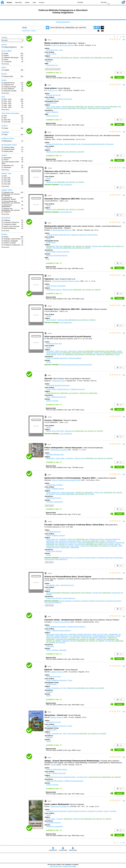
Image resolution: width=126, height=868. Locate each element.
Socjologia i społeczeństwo (55, 502)
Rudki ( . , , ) (76, 354)
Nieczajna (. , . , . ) (72, 248)
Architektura (70, 458)
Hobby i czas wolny (61, 351)
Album (48, 397)
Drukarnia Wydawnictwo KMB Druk (63, 45)
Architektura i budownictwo (54, 826)
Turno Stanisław (51, 320)
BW (89, 2)
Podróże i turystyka (52, 401)
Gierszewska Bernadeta (58, 385)
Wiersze (49, 61)
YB (93, 2)
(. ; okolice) (108, 354)
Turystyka (59, 819)
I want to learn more (56, 866)
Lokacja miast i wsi (52, 539)
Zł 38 (48, 259)
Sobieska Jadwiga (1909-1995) (59, 235)
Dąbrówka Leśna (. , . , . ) (83, 641)
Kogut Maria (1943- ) (54, 50)
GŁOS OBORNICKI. (66, 185)
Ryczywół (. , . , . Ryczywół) (75, 494)
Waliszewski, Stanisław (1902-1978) (80, 634)
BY (97, 2)
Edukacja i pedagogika (59, 650)
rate (124, 39)
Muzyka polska (51, 242)
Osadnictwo (63, 539)
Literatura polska (51, 103)
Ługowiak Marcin (55, 485)
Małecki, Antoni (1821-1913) (55, 431)
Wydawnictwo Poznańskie (59, 450)
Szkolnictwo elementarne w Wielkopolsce (94, 638)
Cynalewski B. (95, 811)
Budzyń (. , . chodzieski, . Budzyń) (86, 539)
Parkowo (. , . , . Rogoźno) (96, 543)
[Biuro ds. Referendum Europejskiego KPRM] (66, 480)
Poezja (54, 54)
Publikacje (55, 112)
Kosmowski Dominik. (55, 144)
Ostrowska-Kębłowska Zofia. (55, 455)
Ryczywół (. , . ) (63, 58)
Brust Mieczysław (53, 532)
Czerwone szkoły (75, 638)
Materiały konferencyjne (54, 498)
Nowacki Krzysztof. (54, 344)
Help (34, 2)
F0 (108, 2)
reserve (119, 77)
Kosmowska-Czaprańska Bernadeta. (98, 144)
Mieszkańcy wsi (57, 688)
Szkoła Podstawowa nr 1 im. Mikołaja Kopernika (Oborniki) (73, 636)
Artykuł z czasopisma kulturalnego (57, 358)
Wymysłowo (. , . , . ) (87, 734)
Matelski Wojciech (76, 627)
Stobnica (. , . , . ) (99, 546)
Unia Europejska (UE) (53, 492)
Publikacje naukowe (59, 535)
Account (42, 2)
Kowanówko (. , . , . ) (76, 639)
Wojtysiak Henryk (53, 95)
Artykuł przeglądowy (75, 358)
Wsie (65, 688)
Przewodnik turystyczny (53, 823)
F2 (116, 2)
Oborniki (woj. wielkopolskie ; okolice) (94, 541)
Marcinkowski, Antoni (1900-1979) (57, 634)
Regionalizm (50, 351)
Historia (48, 362)
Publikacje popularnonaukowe (61, 630)
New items (19, 2)
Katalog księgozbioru (63, 22)
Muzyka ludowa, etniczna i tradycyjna (58, 252)
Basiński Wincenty (77, 811)
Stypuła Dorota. (67, 585)
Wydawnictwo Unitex (59, 381)
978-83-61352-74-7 (52, 65)
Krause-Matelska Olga (56, 627)
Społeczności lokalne (68, 492)
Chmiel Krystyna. (56, 286)
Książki (48, 54)
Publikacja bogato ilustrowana (74, 781)
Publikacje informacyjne (65, 99)
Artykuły (49, 178)
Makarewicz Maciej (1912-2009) (84, 235)
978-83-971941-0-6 (52, 116)
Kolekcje (33, 31)
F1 (112, 2)
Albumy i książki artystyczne (60, 389)
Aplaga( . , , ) (97, 351)
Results (9, 2)
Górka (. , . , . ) (73, 246)
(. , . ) (96, 58)
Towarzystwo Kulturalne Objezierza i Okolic (66, 281)
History (27, 2)
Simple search (26, 31)
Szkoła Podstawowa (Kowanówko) (104, 636)
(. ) (99, 108)
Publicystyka (50, 646)
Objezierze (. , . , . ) (65, 152)
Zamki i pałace (56, 107)
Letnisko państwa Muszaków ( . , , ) (84, 352)
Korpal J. (110, 811)
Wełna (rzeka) (65, 547)
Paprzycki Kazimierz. (73, 144)
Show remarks (49, 506)
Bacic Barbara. (53, 585)
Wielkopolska (50, 458)
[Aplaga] (54, 765)
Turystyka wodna (82, 777)
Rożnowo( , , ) (69, 593)
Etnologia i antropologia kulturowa (57, 255)
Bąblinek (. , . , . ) (86, 688)
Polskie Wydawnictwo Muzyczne (61, 230)
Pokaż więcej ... (6, 64)
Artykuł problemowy (69, 598)
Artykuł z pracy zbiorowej (54, 551)
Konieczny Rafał (57, 769)
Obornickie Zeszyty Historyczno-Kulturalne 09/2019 (76, 365)
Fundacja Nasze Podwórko (61, 622)
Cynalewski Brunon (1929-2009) (56, 811)
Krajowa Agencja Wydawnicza (60, 806)
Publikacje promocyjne (78, 389)
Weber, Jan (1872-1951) (100, 634)
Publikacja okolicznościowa (55, 781)
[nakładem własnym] (57, 672)
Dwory (48, 107)
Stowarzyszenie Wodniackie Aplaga (61, 777)
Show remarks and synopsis (53, 69)
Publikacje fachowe (58, 489)
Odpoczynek (72, 351)
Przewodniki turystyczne (54, 290)
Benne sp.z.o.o (53, 90)
